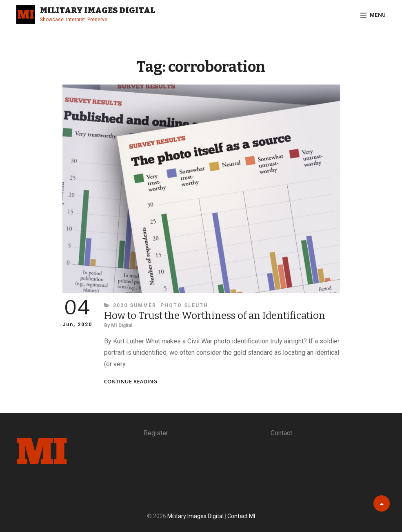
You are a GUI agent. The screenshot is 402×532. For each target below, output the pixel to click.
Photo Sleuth (184, 305)
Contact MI (241, 516)
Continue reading (131, 382)
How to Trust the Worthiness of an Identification (215, 316)
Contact (281, 433)
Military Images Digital (98, 10)
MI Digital (122, 325)
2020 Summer (135, 305)
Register (156, 433)
